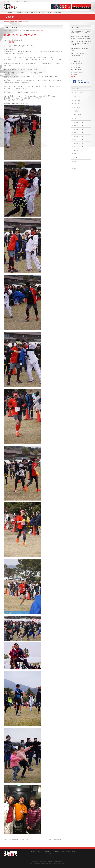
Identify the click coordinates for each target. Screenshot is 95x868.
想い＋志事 (77, 100)
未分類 (76, 158)
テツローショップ (73, 852)
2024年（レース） (79, 122)
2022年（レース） (79, 129)
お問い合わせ (52, 854)
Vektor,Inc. (56, 864)
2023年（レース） (79, 126)
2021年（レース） (79, 133)
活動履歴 (56, 852)
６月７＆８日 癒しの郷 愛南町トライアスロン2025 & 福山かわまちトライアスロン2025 (81, 43)
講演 (42, 31)
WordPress (39, 864)
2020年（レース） (79, 136)
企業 (75, 169)
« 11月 (73, 76)
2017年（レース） (79, 147)
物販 (63, 852)
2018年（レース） (79, 143)
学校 (75, 172)
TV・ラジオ (77, 108)
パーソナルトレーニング (39, 854)
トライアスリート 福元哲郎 (45, 862)
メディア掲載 (77, 115)
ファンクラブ (77, 96)
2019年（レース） (79, 140)
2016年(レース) (78, 150)
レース (76, 119)
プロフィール (47, 852)
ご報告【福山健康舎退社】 (55, 840)
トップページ (36, 852)
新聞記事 (76, 111)
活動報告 (12, 42)
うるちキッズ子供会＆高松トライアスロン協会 (16, 840)
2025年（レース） (79, 92)
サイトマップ (63, 854)
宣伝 (75, 154)
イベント (38, 31)
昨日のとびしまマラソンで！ (21, 35)
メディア (76, 104)
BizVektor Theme (48, 864)
